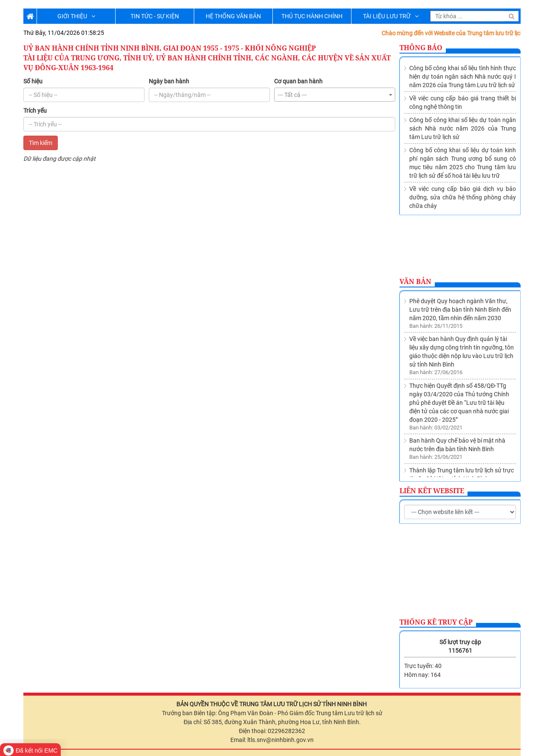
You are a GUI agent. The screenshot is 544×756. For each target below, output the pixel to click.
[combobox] (335, 95)
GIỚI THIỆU (76, 16)
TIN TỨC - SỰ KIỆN (155, 16)
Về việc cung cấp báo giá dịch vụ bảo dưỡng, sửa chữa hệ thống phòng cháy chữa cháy (463, 197)
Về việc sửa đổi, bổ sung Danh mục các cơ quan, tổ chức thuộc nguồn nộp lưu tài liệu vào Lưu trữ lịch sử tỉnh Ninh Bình (462, 460)
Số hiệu (33, 81)
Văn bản (415, 281)
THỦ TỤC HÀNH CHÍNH (312, 16)
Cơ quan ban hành (298, 81)
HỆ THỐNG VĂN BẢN (233, 16)
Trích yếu (35, 111)
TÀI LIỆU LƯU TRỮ (391, 16)
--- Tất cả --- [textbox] (292, 95)
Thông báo (421, 48)
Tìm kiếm (41, 143)
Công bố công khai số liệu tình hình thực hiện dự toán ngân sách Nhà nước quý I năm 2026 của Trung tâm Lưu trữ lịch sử (463, 77)
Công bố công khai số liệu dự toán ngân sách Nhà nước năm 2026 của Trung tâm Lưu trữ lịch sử (463, 128)
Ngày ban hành (169, 81)
